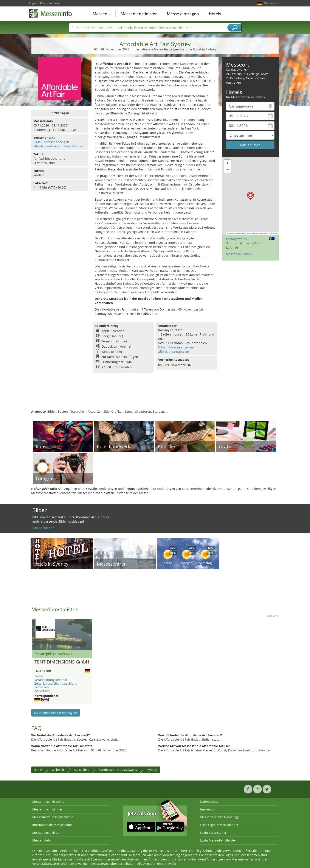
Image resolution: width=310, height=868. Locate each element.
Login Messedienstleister (218, 840)
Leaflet (231, 233)
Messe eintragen (183, 14)
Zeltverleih (42, 691)
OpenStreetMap (253, 233)
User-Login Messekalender (219, 825)
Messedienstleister (139, 14)
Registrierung (50, 3)
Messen (102, 14)
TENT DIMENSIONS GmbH (62, 662)
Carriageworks (236, 239)
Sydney (152, 770)
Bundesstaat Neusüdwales (118, 770)
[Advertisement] (155, 395)
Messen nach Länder (47, 809)
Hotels (215, 14)
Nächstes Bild (90, 634)
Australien (81, 770)
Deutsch (271, 3)
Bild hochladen (43, 528)
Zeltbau (40, 676)
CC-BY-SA (274, 233)
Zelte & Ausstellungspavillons (56, 683)
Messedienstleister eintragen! (56, 713)
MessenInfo (51, 13)
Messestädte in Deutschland (53, 817)
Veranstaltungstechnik (51, 680)
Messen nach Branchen (49, 802)
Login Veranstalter (213, 833)
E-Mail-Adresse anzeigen (51, 142)
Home (38, 770)
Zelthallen (42, 687)
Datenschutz (209, 802)
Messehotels (41, 840)
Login (33, 3)
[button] (250, 196)
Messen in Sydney (239, 254)
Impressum (208, 809)
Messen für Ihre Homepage (220, 817)
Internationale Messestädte (52, 825)
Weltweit (58, 770)
